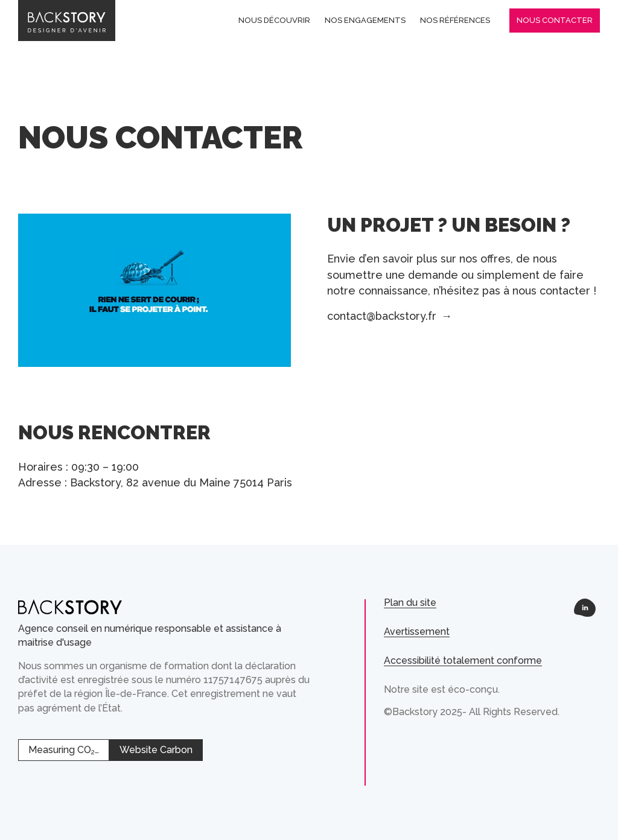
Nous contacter (555, 20)
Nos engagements (365, 20)
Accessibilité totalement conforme (463, 660)
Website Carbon (156, 750)
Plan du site (410, 603)
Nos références (455, 20)
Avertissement (417, 632)
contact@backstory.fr (390, 316)
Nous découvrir (274, 20)
